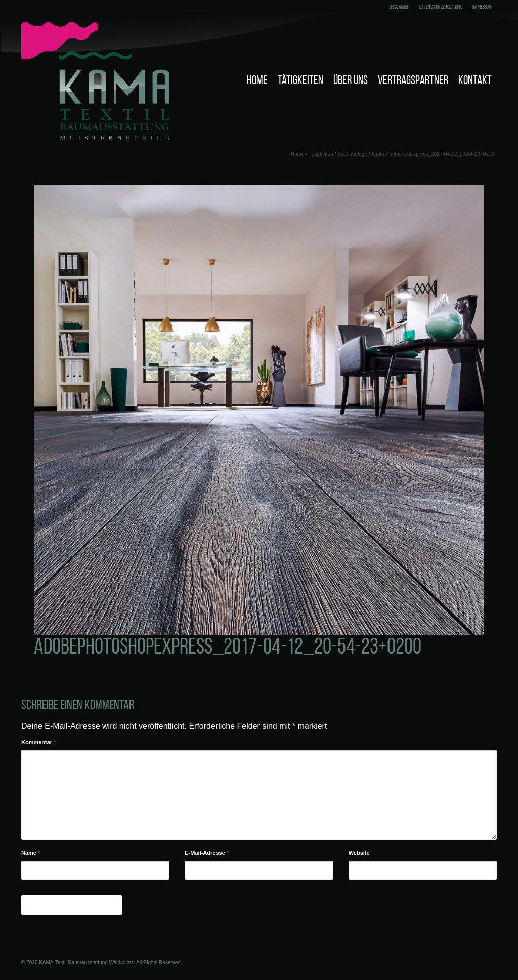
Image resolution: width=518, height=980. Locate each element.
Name (31, 853)
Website (359, 853)
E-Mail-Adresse (207, 853)
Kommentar (38, 742)
